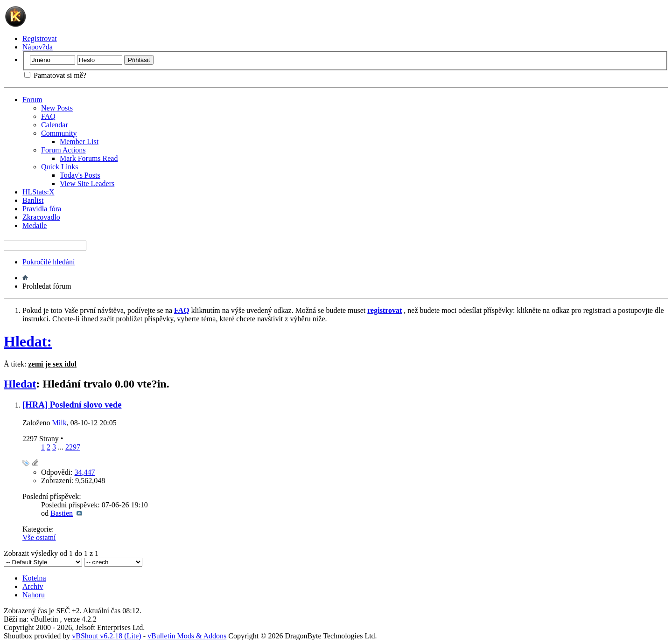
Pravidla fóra (42, 209)
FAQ (48, 116)
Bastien (62, 513)
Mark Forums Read (89, 158)
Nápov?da (38, 47)
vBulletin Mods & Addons (187, 636)
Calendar (55, 125)
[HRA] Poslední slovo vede (72, 405)
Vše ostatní (39, 537)
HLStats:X (38, 192)
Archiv (33, 586)
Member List (79, 142)
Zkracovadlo (41, 217)
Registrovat (40, 38)
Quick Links (60, 167)
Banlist (33, 200)
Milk (59, 423)
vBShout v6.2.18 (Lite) (106, 636)
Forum (32, 100)
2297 (73, 447)
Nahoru (34, 595)
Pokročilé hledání (49, 262)
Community (59, 133)
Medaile (35, 225)
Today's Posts (80, 175)
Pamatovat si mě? (55, 75)
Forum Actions (63, 150)
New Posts (57, 108)
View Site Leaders (87, 184)
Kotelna (34, 578)
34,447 (85, 472)
